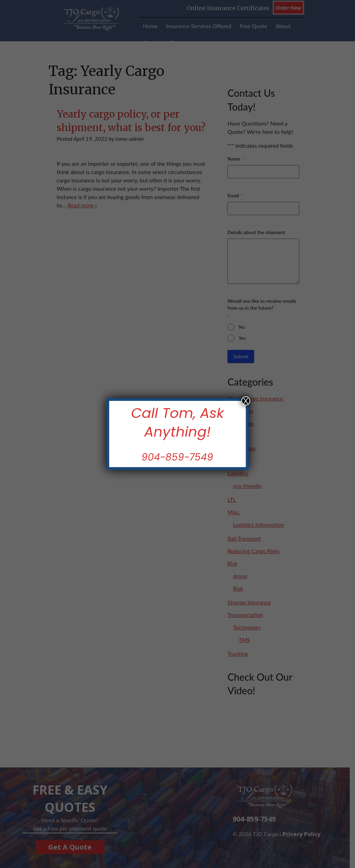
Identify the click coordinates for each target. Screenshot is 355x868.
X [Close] (246, 401)
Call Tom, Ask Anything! (177, 422)
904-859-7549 (178, 457)
